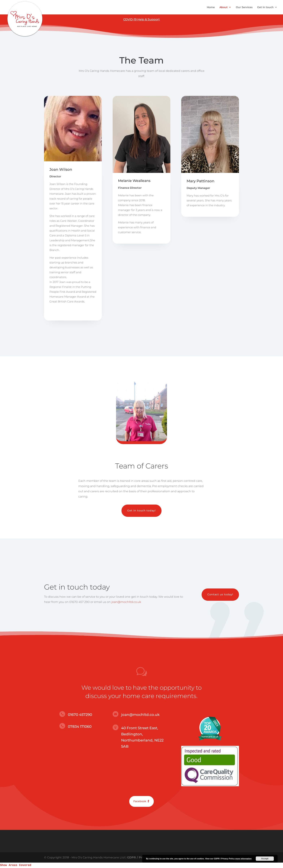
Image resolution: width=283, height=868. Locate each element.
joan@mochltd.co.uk (126, 602)
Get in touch (265, 7)
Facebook (140, 801)
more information (243, 859)
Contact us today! (220, 594)
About (224, 7)
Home (211, 7)
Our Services (244, 7)
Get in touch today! (141, 511)
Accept (265, 859)
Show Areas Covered (16, 865)
